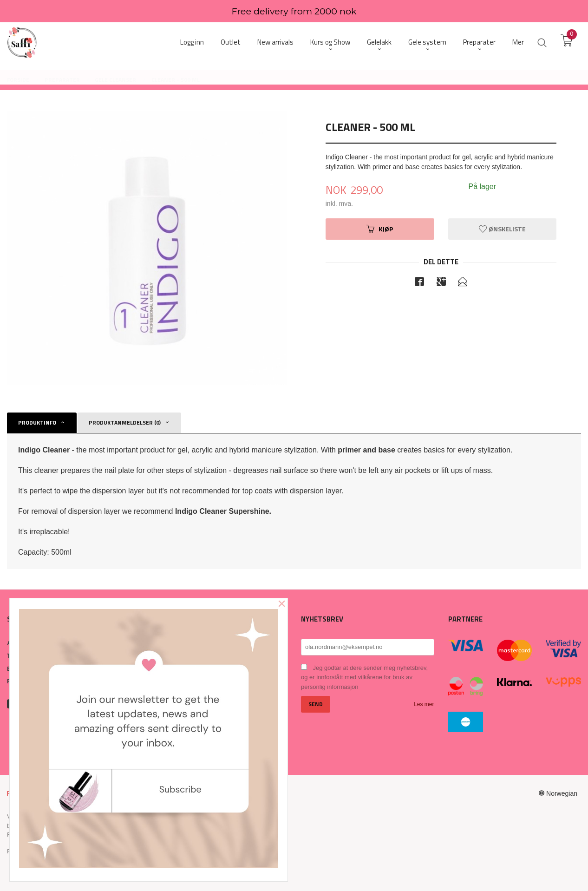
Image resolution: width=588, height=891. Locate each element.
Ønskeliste (502, 229)
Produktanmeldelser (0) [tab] (125, 423)
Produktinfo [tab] (37, 423)
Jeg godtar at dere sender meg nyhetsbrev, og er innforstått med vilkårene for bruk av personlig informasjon (364, 677)
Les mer (424, 704)
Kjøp (380, 229)
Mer (518, 42)
